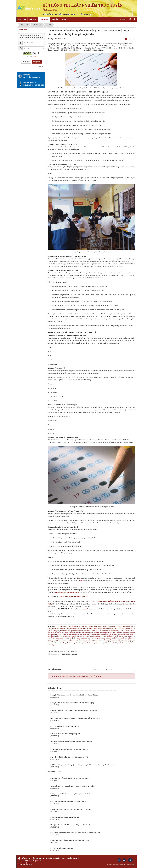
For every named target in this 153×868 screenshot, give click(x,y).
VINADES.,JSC (130, 864)
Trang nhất (22, 19)
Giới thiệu (33, 19)
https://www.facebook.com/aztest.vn (67, 592)
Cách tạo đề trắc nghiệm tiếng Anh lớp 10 (73, 597)
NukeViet (115, 864)
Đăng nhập (37, 62)
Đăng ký (42, 66)
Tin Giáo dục (44, 19)
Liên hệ (64, 19)
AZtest (80, 581)
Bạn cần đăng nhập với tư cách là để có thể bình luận (76, 676)
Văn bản (55, 19)
